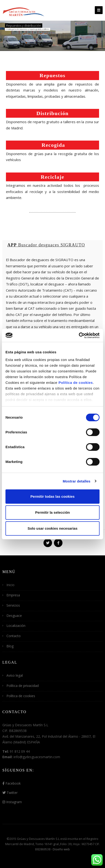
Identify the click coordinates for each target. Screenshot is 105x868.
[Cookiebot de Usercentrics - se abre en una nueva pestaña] (79, 335)
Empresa (13, 595)
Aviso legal (15, 675)
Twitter (10, 793)
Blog (10, 646)
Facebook (12, 783)
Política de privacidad (23, 686)
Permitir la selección (52, 512)
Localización (16, 626)
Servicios (13, 605)
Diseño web (61, 849)
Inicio (10, 585)
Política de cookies (76, 383)
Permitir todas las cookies (52, 496)
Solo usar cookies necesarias (52, 528)
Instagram (12, 802)
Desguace (14, 616)
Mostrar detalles (77, 481)
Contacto (14, 636)
